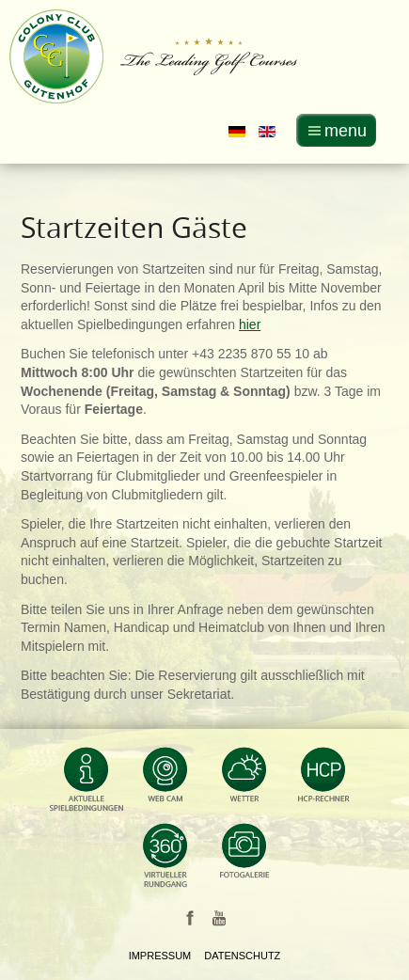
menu (346, 131)
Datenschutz (242, 956)
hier (250, 324)
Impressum (160, 956)
